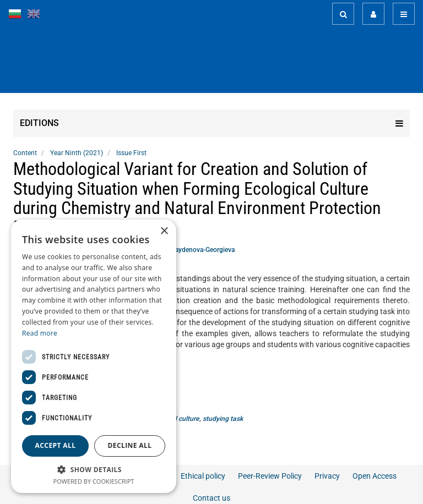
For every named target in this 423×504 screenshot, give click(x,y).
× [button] (164, 231)
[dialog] (94, 356)
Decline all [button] (130, 445)
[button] (94, 469)
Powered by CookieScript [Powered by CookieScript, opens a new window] (94, 481)
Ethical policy (203, 476)
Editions (211, 123)
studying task (223, 419)
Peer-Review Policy (270, 476)
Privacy (327, 476)
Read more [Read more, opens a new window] (40, 333)
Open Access (375, 476)
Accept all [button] (56, 445)
